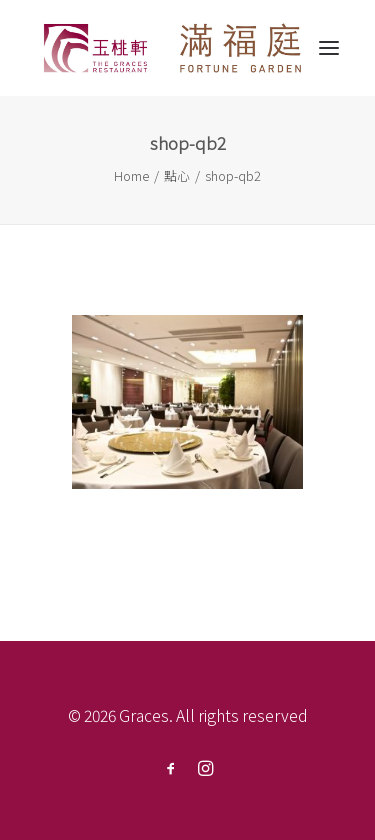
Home (131, 175)
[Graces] (174, 48)
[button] (329, 48)
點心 (177, 175)
